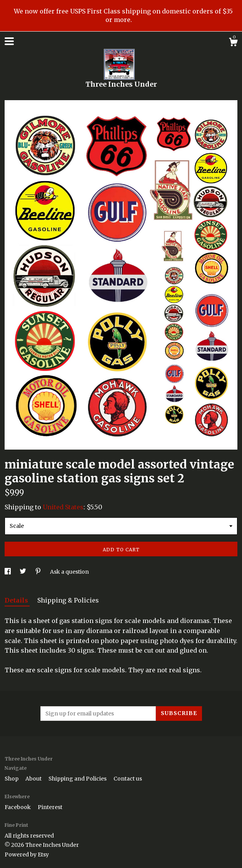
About (34, 779)
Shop (12, 779)
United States (63, 507)
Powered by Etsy (27, 855)
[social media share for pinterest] (39, 572)
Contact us (128, 779)
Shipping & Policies (68, 600)
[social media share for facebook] (8, 572)
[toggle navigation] (9, 41)
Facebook (18, 807)
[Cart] (233, 43)
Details (17, 600)
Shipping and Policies (78, 779)
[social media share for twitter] (23, 572)
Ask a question (69, 572)
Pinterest (50, 807)
